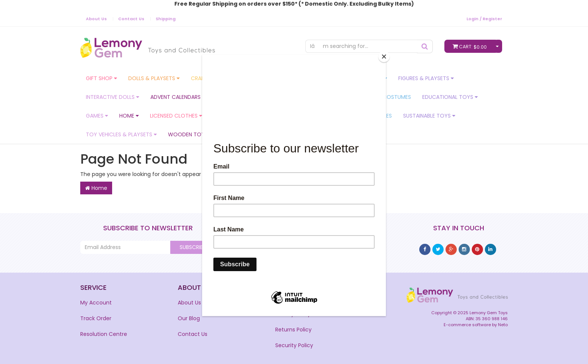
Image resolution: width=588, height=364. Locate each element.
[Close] (384, 57)
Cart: (471, 46)
